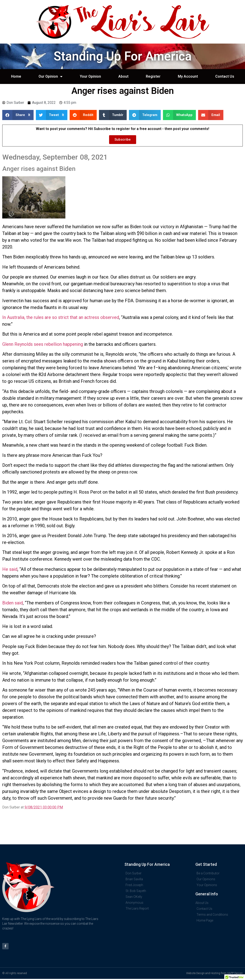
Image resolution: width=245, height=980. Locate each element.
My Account (188, 76)
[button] (18, 115)
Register (153, 76)
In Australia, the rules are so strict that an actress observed (61, 317)
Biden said (13, 603)
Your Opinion (90, 76)
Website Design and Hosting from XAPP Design (214, 974)
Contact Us (225, 76)
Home (16, 76)
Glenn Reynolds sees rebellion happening (43, 344)
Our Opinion (50, 77)
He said (10, 569)
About (123, 76)
